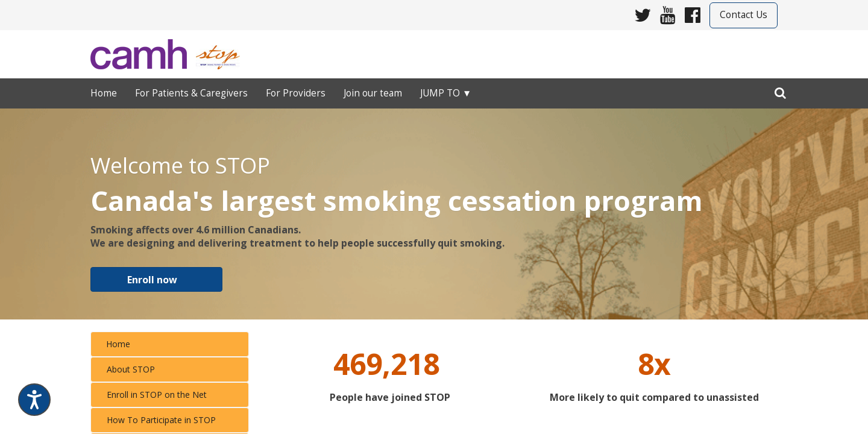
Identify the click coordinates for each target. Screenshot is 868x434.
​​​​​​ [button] (156, 279)
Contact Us (744, 15)
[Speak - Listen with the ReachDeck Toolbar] (34, 400)
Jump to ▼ (446, 93)
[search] (780, 90)
